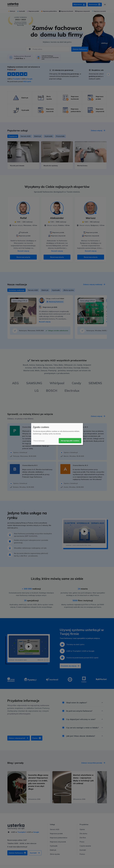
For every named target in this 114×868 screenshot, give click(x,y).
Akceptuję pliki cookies (70, 441)
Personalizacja (39, 441)
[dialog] (57, 434)
